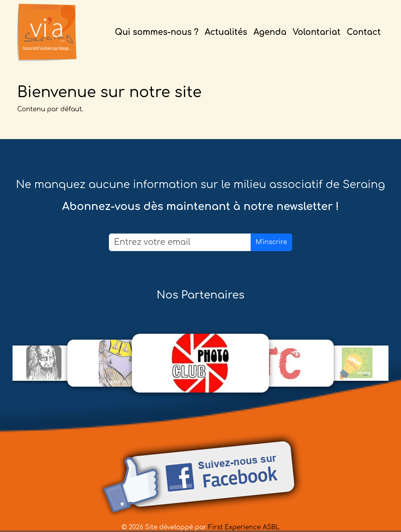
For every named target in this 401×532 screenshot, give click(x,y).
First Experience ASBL (244, 527)
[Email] (180, 242)
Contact (364, 32)
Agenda (270, 32)
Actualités (226, 32)
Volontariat (316, 32)
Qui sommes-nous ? (157, 32)
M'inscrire (271, 242)
